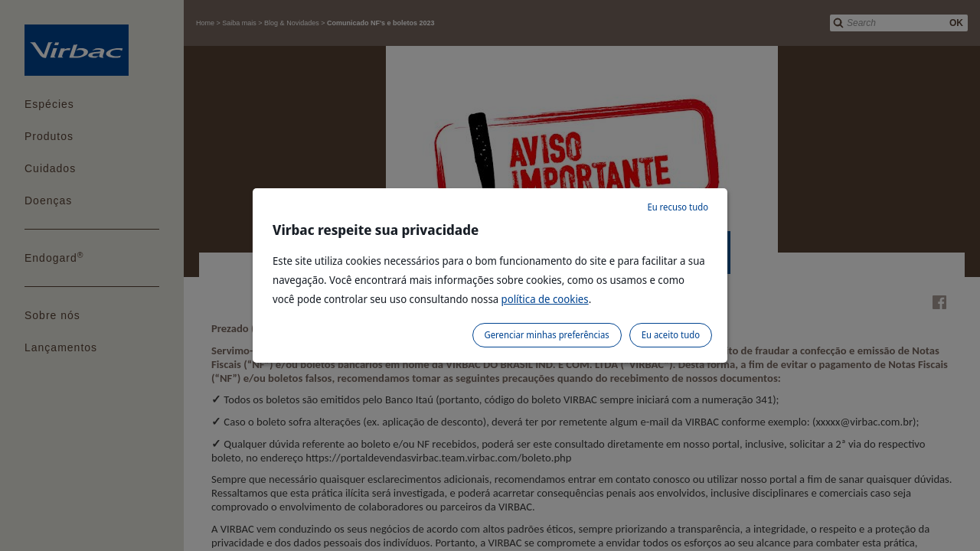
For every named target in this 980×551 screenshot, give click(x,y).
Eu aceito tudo (671, 335)
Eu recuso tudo (678, 207)
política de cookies (545, 299)
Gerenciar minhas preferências (547, 335)
